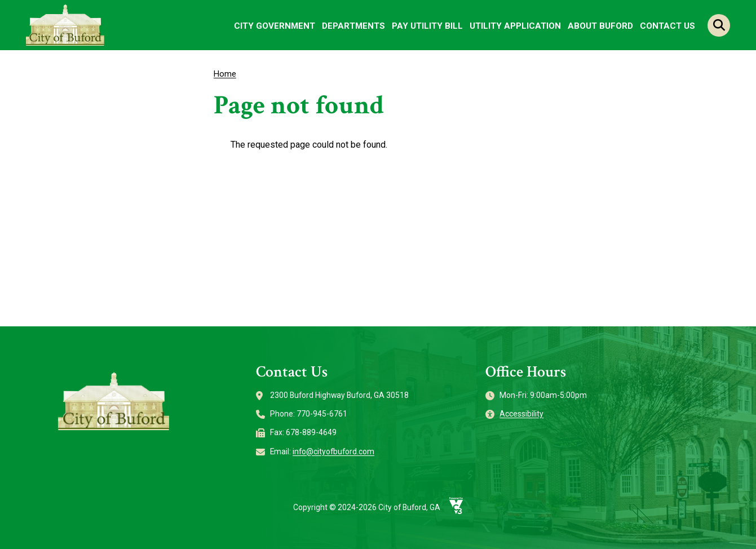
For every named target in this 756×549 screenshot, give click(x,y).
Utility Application (515, 26)
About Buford (600, 26)
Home (225, 74)
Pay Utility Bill (427, 26)
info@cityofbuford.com (333, 451)
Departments (353, 26)
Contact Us (667, 26)
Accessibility (521, 414)
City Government (275, 26)
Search (719, 25)
